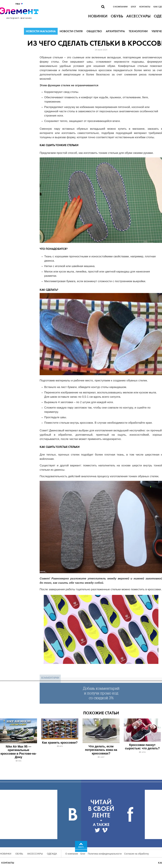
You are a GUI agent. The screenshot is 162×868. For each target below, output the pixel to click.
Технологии (138, 31)
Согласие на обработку (137, 854)
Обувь (19, 854)
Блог (133, 7)
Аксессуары (35, 854)
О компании (120, 7)
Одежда (52, 854)
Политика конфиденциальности (105, 854)
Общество (94, 31)
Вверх (81, 847)
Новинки (6, 854)
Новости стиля (71, 31)
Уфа (19, 4)
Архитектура (115, 31)
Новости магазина (41, 31)
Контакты (145, 7)
